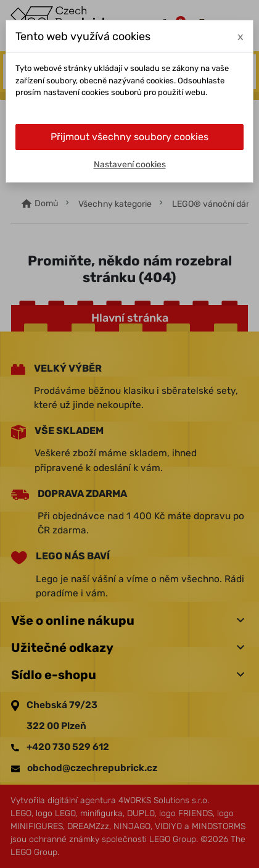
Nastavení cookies (130, 165)
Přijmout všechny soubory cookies (129, 137)
